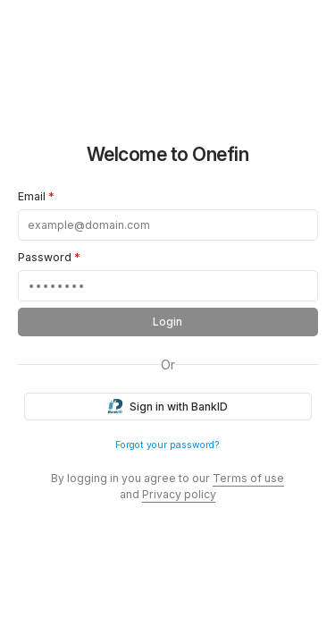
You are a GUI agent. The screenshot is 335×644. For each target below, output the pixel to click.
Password (49, 257)
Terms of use (248, 478)
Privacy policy (179, 494)
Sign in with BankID (167, 407)
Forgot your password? (167, 445)
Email (36, 196)
